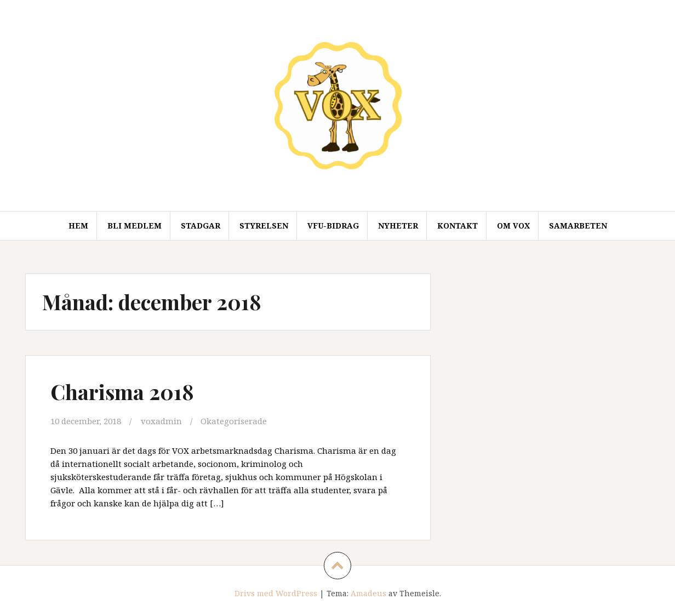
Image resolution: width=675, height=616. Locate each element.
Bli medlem (135, 226)
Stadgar (201, 226)
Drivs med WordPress (276, 593)
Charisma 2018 (122, 392)
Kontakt (457, 226)
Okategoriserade (234, 421)
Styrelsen (264, 226)
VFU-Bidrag (333, 226)
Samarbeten (578, 226)
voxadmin (161, 421)
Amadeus (368, 593)
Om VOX (513, 226)
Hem (78, 226)
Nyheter (398, 226)
